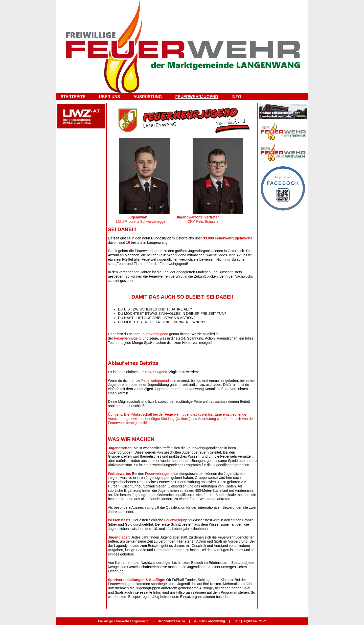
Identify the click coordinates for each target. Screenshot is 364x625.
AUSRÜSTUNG (148, 97)
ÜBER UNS (109, 97)
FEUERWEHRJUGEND (197, 97)
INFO (236, 97)
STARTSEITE (73, 97)
